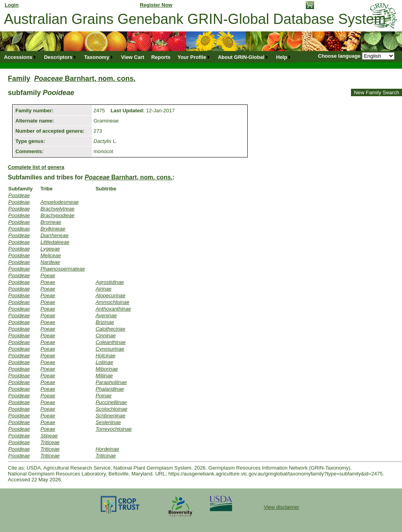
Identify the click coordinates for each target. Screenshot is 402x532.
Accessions (18, 57)
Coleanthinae (111, 342)
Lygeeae (50, 249)
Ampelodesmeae (60, 202)
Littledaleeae (55, 242)
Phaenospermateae (63, 269)
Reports (161, 57)
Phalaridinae (110, 389)
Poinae (103, 396)
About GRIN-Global (241, 57)
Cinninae (105, 335)
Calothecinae (110, 329)
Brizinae (105, 322)
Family (19, 79)
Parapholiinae (111, 382)
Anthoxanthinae (113, 309)
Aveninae (106, 315)
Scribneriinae (110, 416)
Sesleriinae (108, 422)
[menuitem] (20, 57)
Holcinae (105, 356)
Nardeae (50, 262)
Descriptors (58, 57)
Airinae (103, 289)
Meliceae (51, 255)
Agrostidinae (110, 282)
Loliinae (104, 362)
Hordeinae (107, 449)
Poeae (48, 275)
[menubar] (148, 57)
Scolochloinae (111, 409)
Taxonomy (97, 57)
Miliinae (104, 376)
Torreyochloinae (113, 429)
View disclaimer (281, 507)
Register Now (156, 5)
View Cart (132, 57)
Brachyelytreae (58, 209)
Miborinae (107, 369)
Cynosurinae (110, 349)
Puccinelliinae (111, 402)
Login (12, 5)
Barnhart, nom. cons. (85, 79)
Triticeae (50, 442)
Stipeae (49, 436)
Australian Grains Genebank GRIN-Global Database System (195, 19)
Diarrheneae (55, 235)
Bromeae (51, 222)
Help (281, 57)
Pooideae (19, 195)
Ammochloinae (112, 302)
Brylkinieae (53, 229)
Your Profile (192, 57)
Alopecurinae (110, 295)
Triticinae (106, 456)
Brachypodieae (58, 215)
